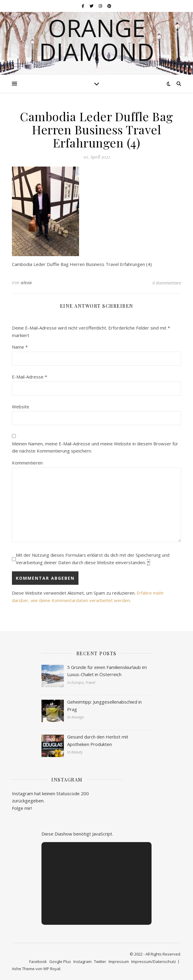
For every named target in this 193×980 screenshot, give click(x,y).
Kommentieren (27, 463)
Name (20, 347)
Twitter (100, 961)
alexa (26, 283)
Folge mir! (22, 808)
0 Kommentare (167, 283)
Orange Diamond (97, 40)
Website (21, 407)
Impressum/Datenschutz (154, 961)
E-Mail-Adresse (30, 377)
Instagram (82, 961)
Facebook (38, 961)
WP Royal (52, 969)
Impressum (119, 961)
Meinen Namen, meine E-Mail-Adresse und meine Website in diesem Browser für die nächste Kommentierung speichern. (95, 447)
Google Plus (60, 961)
